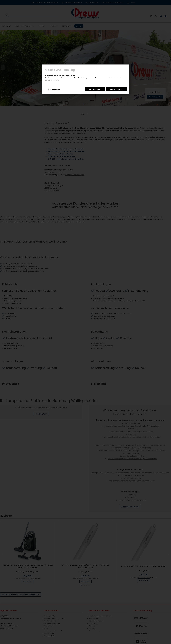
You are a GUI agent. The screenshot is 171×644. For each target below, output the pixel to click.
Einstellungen (54, 89)
